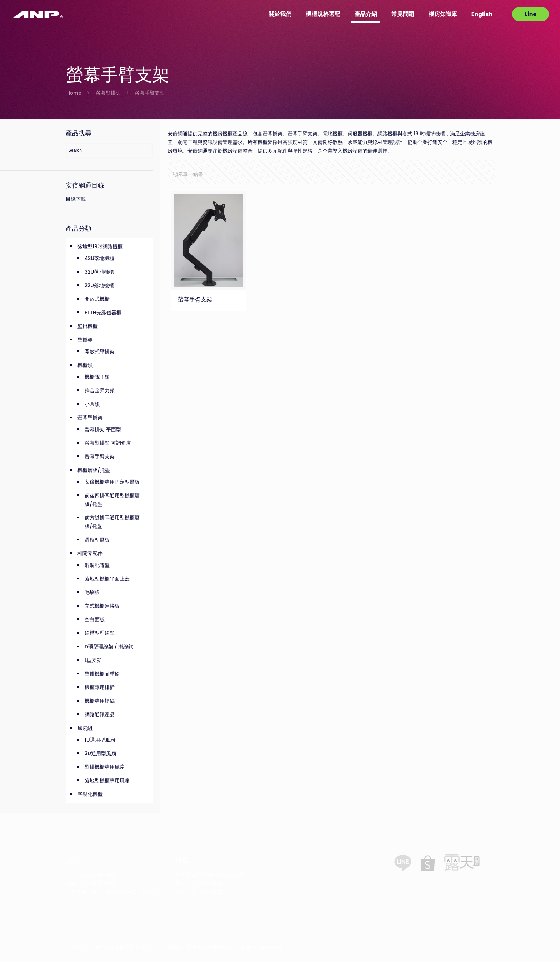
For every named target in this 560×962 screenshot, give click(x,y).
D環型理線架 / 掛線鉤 (109, 647)
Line (531, 14)
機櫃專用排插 (100, 687)
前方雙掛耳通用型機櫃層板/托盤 (112, 522)
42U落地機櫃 (99, 258)
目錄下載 (76, 199)
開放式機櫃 (97, 299)
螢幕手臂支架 (195, 299)
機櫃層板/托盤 (94, 470)
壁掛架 (85, 340)
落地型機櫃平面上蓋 (107, 579)
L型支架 (93, 660)
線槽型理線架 (100, 633)
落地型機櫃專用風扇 (107, 781)
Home (74, 93)
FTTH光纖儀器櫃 (103, 313)
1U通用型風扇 (100, 740)
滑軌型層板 (97, 540)
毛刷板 (92, 592)
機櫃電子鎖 (97, 377)
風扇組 (85, 728)
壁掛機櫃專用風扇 (105, 767)
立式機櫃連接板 (102, 606)
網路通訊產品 (100, 714)
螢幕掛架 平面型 (103, 429)
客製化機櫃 (90, 794)
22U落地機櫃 (99, 285)
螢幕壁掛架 (108, 93)
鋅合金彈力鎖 (100, 390)
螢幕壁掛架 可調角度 (108, 443)
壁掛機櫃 (87, 326)
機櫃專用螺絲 (100, 701)
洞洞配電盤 (97, 565)
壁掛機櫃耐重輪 (102, 674)
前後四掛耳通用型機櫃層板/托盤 (112, 500)
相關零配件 (90, 553)
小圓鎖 (92, 404)
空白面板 (95, 619)
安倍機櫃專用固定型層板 (112, 482)
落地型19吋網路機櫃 (100, 246)
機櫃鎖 (85, 365)
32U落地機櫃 (99, 272)
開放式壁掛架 (100, 352)
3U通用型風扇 (100, 753)
